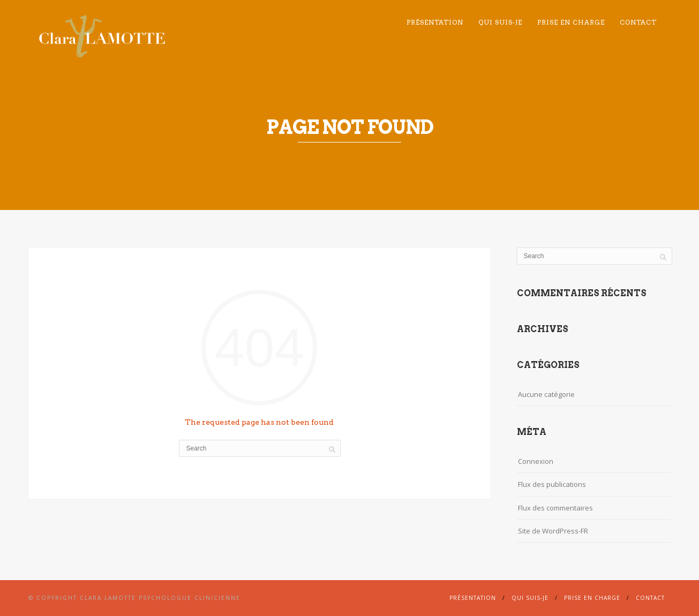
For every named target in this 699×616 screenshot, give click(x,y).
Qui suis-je (500, 22)
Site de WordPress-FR (553, 531)
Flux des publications (552, 484)
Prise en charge (571, 22)
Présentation (435, 22)
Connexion (536, 461)
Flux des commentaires (555, 508)
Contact (638, 22)
